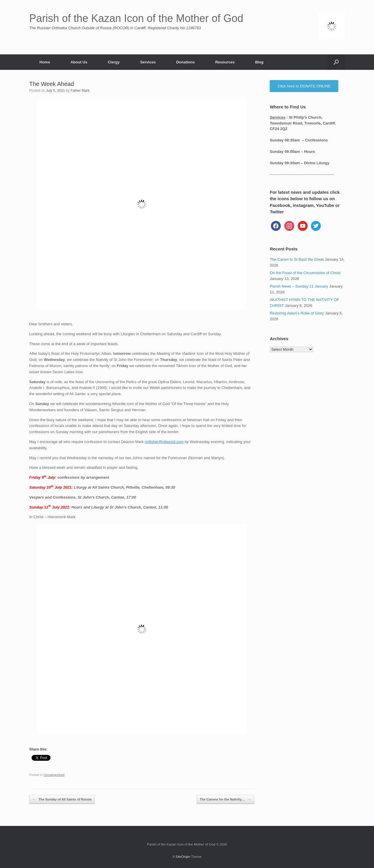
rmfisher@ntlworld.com (164, 442)
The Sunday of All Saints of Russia (62, 799)
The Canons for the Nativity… (225, 799)
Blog (259, 62)
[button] (336, 62)
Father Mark (80, 91)
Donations (186, 62)
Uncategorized (54, 775)
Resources (225, 62)
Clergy (114, 62)
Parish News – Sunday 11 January (299, 286)
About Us (79, 62)
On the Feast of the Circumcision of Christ (305, 273)
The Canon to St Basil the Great (297, 259)
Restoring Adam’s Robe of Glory (297, 313)
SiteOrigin (183, 857)
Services (148, 62)
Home (45, 62)
